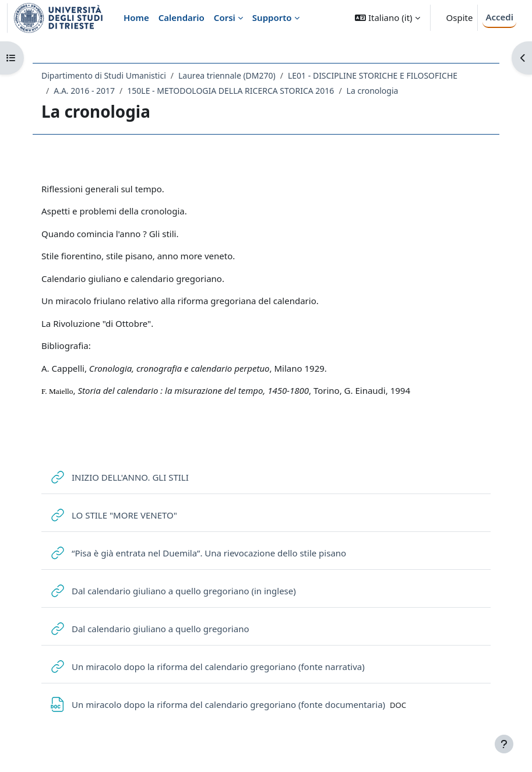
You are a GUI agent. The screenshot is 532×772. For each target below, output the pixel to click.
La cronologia (373, 91)
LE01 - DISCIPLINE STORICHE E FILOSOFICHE (373, 75)
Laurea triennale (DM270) (227, 75)
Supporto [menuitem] (272, 17)
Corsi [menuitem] (225, 17)
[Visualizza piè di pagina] (504, 744)
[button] (387, 18)
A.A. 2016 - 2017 (84, 91)
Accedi (499, 17)
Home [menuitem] (136, 17)
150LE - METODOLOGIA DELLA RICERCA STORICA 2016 (230, 91)
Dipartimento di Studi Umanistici (104, 75)
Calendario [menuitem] (182, 17)
